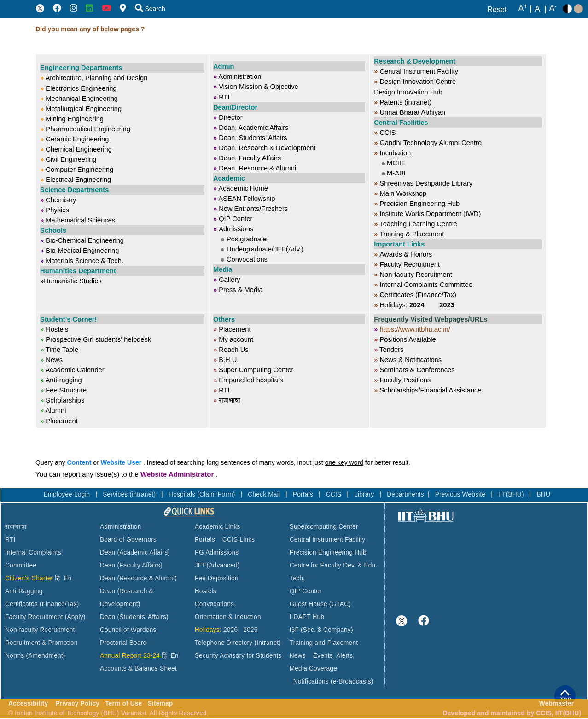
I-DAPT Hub (307, 617)
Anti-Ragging (24, 591)
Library (365, 494)
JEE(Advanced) (217, 565)
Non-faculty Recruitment (40, 630)
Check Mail (265, 494)
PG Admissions (217, 552)
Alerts (344, 656)
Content (79, 462)
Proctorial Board (123, 643)
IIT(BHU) (512, 494)
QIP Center (306, 591)
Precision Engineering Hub (328, 552)
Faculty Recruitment (34, 617)
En (68, 578)
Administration (121, 527)
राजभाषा (16, 527)
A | (525, 9)
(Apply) (75, 617)
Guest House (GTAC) (320, 604)
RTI (10, 540)
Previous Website (461, 494)
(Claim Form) (217, 494)
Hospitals (183, 494)
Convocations (214, 604)
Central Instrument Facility (328, 540)
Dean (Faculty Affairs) (131, 565)
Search (150, 9)
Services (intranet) (130, 494)
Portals (304, 494)
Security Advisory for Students (238, 656)
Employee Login (67, 494)
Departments (405, 494)
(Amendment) (45, 656)
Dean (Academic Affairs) (135, 552)
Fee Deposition (217, 578)
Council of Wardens (128, 630)
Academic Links (218, 527)
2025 (250, 630)
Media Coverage (313, 669)
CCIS (335, 494)
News (298, 656)
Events (323, 656)
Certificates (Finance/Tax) (42, 604)
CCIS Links (239, 540)
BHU (544, 494)
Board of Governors (128, 540)
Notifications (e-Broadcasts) (333, 681)
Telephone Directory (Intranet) (238, 643)
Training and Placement (324, 643)
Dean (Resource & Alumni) (138, 578)
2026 (230, 630)
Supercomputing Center (324, 527)
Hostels (206, 591)
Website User (121, 462)
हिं (57, 578)
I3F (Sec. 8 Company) (321, 630)
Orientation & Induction (228, 617)
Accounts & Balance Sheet (138, 669)
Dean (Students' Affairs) (134, 617)
